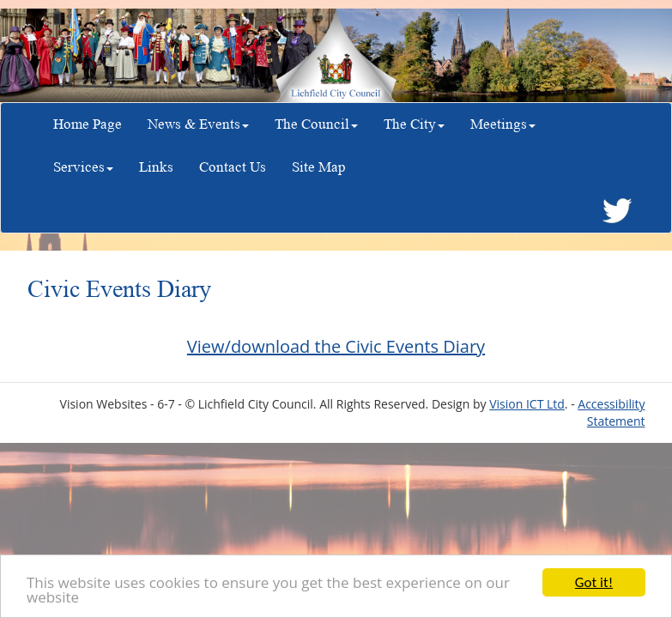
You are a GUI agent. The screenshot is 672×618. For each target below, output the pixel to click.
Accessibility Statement (611, 412)
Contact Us (233, 167)
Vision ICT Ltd (527, 404)
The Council (316, 124)
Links (156, 167)
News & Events (198, 124)
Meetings (503, 124)
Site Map (319, 167)
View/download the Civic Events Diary (336, 346)
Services (83, 167)
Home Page (88, 124)
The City (414, 124)
